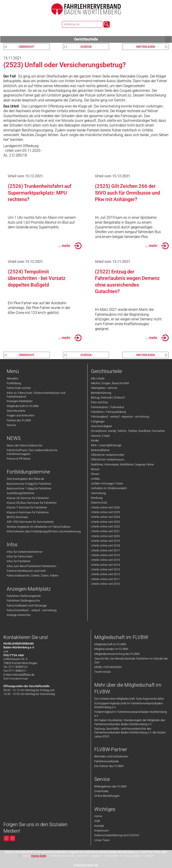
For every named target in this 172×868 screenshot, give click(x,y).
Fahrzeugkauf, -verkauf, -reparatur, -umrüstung (120, 417)
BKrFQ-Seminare (17, 517)
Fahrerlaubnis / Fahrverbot (107, 407)
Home (98, 816)
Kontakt (99, 826)
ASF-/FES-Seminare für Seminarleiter (30, 522)
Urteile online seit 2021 (105, 531)
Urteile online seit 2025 (105, 512)
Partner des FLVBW (19, 420)
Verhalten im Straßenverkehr (109, 488)
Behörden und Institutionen (111, 756)
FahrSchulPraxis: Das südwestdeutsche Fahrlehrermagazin (32, 452)
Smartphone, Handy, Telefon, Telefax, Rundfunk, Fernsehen (128, 431)
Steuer (95, 474)
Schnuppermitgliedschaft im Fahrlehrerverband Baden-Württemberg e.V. (129, 705)
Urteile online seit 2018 (105, 545)
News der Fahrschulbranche (25, 445)
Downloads (101, 791)
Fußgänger (98, 421)
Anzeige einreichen (19, 615)
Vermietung (98, 493)
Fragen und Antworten (21, 415)
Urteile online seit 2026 (105, 507)
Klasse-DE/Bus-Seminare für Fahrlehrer (32, 503)
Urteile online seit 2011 (105, 579)
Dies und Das (99, 402)
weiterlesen (145, 47)
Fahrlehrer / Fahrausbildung (108, 412)
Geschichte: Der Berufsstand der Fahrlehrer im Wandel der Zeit (131, 660)
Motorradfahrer (100, 450)
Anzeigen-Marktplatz (20, 401)
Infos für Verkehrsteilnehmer (25, 552)
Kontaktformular (19, 679)
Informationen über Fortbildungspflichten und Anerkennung (44, 531)
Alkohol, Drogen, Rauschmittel (110, 383)
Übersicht (27, 47)
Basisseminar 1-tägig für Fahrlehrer (29, 488)
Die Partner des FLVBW (109, 766)
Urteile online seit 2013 (105, 569)
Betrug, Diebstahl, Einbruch (108, 398)
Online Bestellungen (107, 796)
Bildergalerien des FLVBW (111, 786)
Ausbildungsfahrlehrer (21, 493)
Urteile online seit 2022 (105, 526)
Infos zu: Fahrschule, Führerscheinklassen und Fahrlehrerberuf (36, 395)
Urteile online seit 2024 (105, 517)
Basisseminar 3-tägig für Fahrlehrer (29, 484)
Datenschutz (99, 503)
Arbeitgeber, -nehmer (104, 388)
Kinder (95, 440)
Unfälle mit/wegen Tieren (107, 483)
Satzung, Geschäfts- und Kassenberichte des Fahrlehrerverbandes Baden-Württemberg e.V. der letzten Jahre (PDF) (130, 733)
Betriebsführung (101, 393)
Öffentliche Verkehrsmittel (107, 455)
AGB (97, 821)
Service (11, 425)
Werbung (97, 498)
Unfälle (95, 479)
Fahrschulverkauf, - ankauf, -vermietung (32, 610)
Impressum (102, 830)
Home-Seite (39, 856)
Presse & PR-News (19, 459)
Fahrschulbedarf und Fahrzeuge (27, 605)
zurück (86, 47)
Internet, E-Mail (100, 436)
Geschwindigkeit (101, 426)
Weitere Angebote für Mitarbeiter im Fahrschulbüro (39, 527)
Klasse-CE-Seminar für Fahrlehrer (28, 498)
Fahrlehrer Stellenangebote (24, 596)
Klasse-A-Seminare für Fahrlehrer (28, 512)
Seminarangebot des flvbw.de (25, 479)
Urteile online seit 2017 (105, 550)
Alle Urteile (98, 378)
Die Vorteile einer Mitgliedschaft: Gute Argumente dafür (129, 699)
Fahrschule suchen (19, 388)
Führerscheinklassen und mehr (26, 571)
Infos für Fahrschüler (20, 556)
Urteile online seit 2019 (105, 541)
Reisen (95, 469)
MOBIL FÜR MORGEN (108, 667)
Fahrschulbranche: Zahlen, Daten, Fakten (33, 575)
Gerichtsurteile (123, 39)
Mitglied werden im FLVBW (111, 649)
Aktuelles (13, 378)
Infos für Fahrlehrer (19, 561)
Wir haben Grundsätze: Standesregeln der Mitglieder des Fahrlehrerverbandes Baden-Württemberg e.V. (130, 722)
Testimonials (103, 672)
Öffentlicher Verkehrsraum (108, 460)
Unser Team (102, 840)
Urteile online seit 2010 (105, 584)
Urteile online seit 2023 (105, 522)
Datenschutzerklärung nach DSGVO (117, 835)
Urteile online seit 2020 (105, 536)
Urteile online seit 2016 (105, 555)
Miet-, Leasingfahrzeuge (106, 445)
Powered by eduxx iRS (86, 865)
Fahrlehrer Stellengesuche (23, 601)
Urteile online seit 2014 (105, 565)
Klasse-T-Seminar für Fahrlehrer (27, 507)
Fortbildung (14, 383)
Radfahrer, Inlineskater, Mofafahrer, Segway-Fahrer (123, 464)
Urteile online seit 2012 (105, 574)
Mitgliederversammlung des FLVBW (117, 654)
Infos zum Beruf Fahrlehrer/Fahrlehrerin (31, 566)
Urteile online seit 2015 (105, 560)
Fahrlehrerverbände (106, 761)
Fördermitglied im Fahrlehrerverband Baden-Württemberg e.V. (130, 714)
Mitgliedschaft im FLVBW (23, 406)
